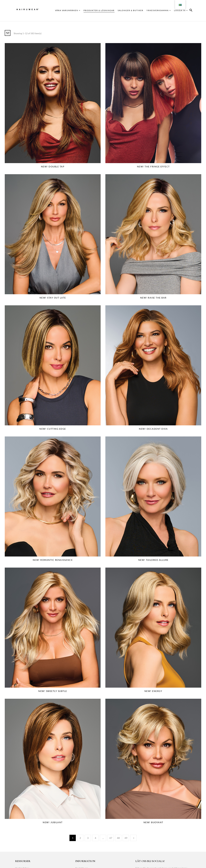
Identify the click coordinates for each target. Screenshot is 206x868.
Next (133, 838)
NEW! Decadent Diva (153, 429)
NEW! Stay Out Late (53, 298)
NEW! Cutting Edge (53, 429)
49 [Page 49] (126, 838)
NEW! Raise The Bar (153, 298)
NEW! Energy (153, 691)
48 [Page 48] (118, 838)
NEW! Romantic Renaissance (53, 560)
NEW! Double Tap (53, 167)
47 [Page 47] (111, 838)
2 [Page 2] (80, 838)
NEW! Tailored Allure (153, 560)
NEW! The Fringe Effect (153, 167)
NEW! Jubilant (53, 822)
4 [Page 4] (95, 838)
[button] (191, 11)
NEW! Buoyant (153, 822)
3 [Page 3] (88, 838)
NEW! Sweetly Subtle (53, 691)
